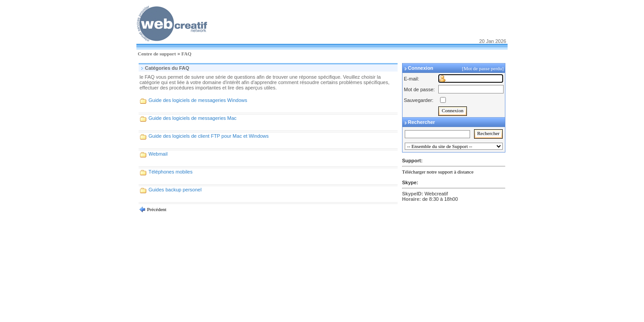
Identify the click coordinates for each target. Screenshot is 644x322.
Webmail (158, 154)
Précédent (156, 209)
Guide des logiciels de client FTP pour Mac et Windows (209, 136)
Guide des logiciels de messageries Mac (193, 118)
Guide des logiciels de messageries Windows (198, 100)
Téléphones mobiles (170, 172)
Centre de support (157, 54)
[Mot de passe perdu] (483, 68)
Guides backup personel (175, 190)
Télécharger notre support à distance (438, 172)
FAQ (186, 54)
